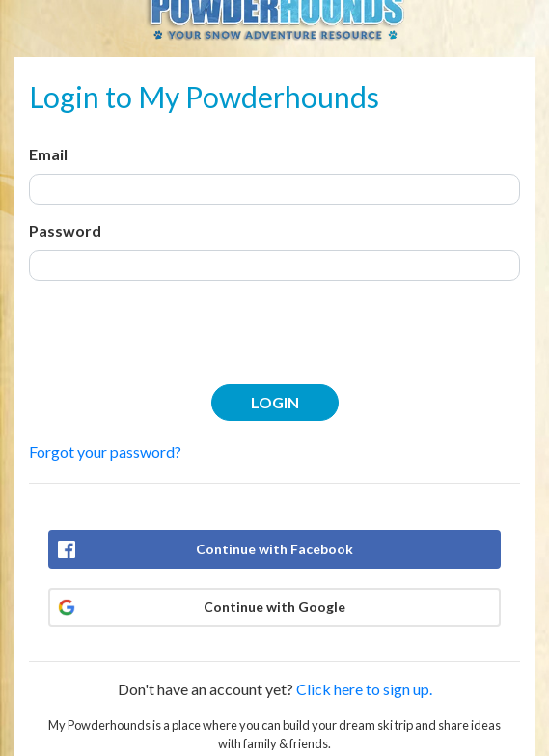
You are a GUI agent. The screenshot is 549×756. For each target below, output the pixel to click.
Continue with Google (274, 607)
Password (65, 230)
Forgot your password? (105, 451)
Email (48, 154)
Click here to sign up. (364, 689)
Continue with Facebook (274, 549)
